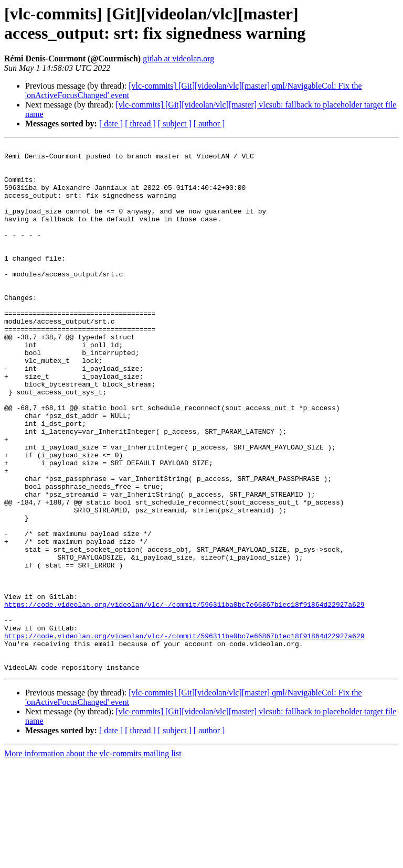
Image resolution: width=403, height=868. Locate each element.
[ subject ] (175, 124)
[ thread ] (140, 124)
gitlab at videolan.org (178, 58)
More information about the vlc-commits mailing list (93, 859)
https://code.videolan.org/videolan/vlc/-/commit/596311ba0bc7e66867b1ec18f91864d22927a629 (184, 697)
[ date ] (111, 124)
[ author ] (209, 124)
